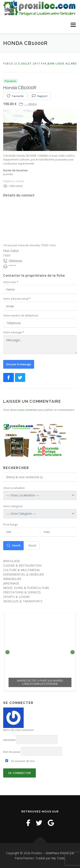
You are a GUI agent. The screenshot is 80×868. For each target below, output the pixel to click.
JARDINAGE (11, 583)
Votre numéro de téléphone (21, 315)
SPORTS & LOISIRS (17, 596)
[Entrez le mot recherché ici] (40, 477)
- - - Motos (31, 104)
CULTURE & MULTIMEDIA (21, 569)
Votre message (14, 332)
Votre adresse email (17, 299)
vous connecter (28, 410)
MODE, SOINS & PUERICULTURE (26, 587)
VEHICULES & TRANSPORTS (23, 601)
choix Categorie (13, 506)
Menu (73, 25)
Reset (32, 545)
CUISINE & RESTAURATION (22, 565)
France (15, 250)
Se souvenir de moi (20, 761)
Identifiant (9, 740)
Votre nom (11, 282)
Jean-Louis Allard (62, 63)
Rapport (39, 96)
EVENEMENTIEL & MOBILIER (23, 574)
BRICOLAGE (12, 561)
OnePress (52, 853)
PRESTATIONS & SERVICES (22, 592)
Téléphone (15, 260)
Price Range (10, 524)
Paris (6, 250)
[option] (40, 652)
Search (13, 545)
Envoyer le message (19, 364)
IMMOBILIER (12, 578)
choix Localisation (14, 488)
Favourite (15, 96)
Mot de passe (12, 752)
